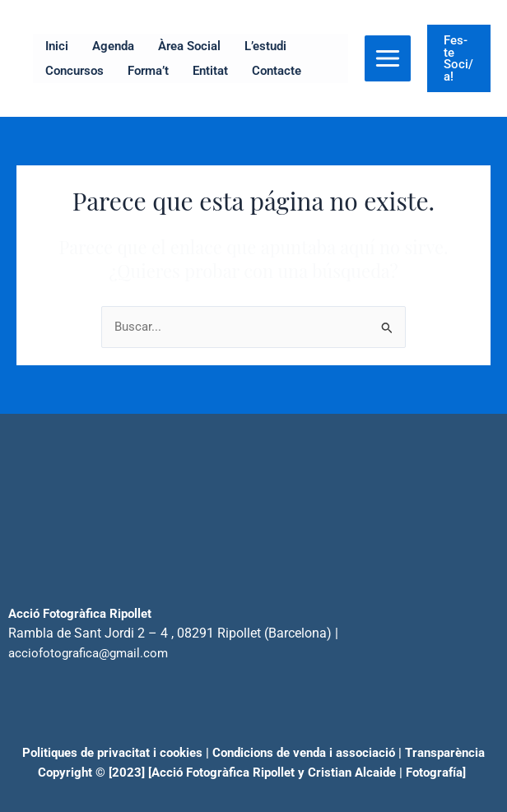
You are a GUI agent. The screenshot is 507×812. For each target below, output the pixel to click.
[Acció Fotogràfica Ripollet (221, 773)
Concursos (74, 71)
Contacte (277, 71)
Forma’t (148, 71)
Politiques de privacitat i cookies (112, 753)
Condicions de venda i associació (304, 753)
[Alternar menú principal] (388, 58)
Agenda (113, 46)
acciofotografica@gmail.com (88, 653)
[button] (459, 58)
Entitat (210, 71)
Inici (57, 46)
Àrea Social (189, 46)
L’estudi (265, 46)
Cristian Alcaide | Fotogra (378, 773)
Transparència (445, 753)
